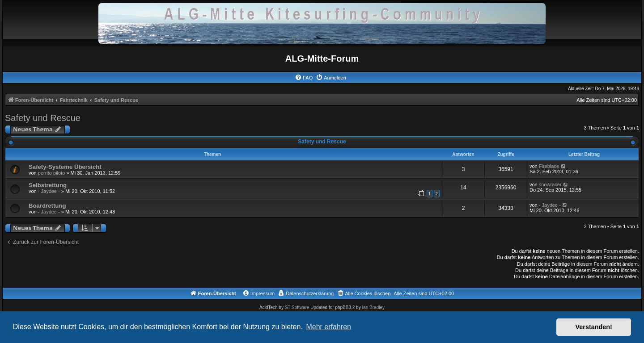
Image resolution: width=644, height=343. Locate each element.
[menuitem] (304, 78)
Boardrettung (47, 206)
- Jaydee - (49, 191)
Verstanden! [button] (594, 327)
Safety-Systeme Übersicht (65, 167)
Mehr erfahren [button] (328, 327)
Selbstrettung (48, 185)
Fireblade (549, 166)
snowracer (550, 184)
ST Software (297, 307)
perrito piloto (52, 173)
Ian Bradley (373, 307)
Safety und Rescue (43, 118)
